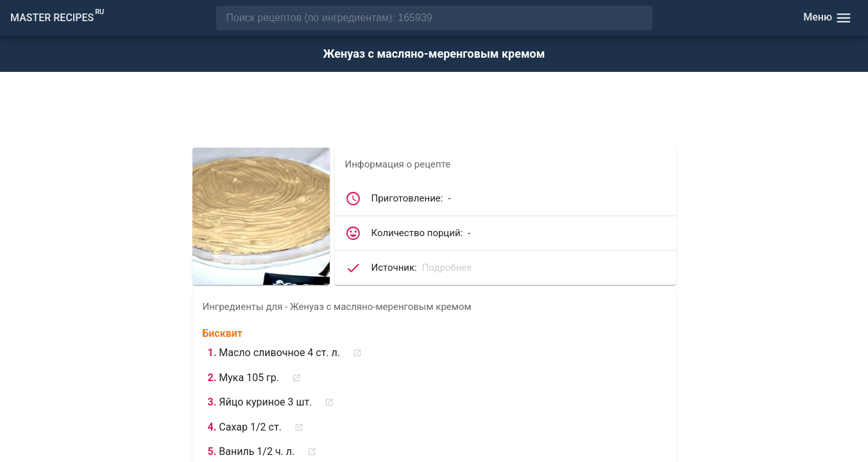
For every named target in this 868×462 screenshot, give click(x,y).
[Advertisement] (434, 111)
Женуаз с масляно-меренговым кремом (434, 54)
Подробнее (447, 268)
